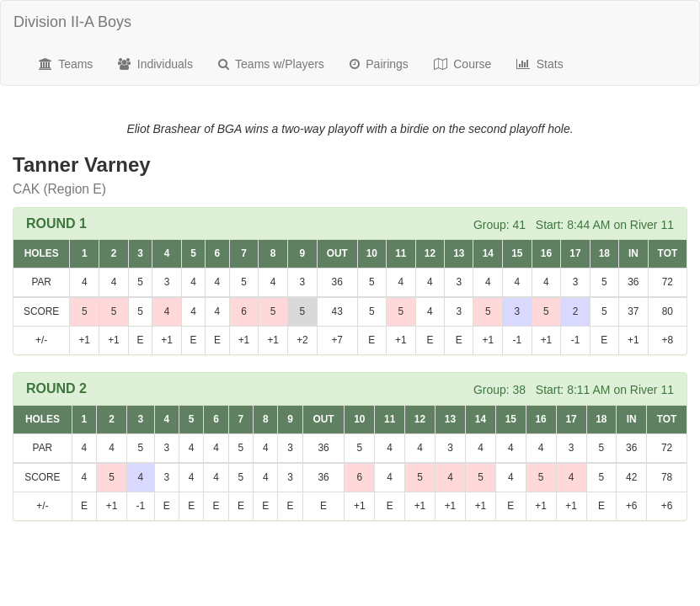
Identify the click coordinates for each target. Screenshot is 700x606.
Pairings (379, 64)
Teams (66, 64)
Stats (540, 64)
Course (463, 64)
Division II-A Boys (72, 22)
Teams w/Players (271, 64)
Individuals (155, 64)
